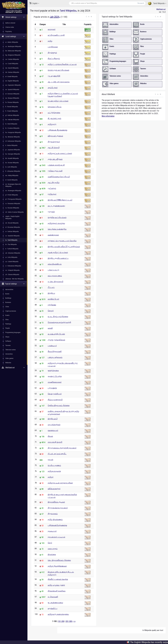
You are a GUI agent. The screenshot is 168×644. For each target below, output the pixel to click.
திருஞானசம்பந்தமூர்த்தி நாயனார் (62, 448)
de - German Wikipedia (12, 72)
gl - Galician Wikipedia (12, 115)
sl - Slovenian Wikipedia (13, 227)
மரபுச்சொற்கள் (54, 425)
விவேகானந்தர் (54, 489)
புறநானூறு (52, 388)
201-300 (69, 621)
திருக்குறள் (52, 53)
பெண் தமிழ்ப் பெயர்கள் (58, 101)
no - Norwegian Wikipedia (13, 191)
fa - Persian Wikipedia (12, 102)
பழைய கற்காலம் (55, 357)
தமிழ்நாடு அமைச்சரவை (58, 614)
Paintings (8, 324)
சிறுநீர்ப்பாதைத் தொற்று (58, 579)
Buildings (8, 298)
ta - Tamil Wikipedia (11, 240)
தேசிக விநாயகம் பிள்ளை (59, 405)
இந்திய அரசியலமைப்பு (58, 258)
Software (8, 341)
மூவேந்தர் (52, 194)
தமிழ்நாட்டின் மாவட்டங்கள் (60, 153)
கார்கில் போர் (53, 299)
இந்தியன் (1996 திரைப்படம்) (60, 200)
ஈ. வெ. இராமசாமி (55, 282)
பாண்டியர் (52, 346)
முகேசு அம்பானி (55, 171)
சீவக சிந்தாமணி (55, 351)
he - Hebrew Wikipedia (12, 120)
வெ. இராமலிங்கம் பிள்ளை (59, 560)
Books (7, 294)
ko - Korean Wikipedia (12, 163)
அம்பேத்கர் (53, 88)
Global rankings (13, 17)
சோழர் (51, 311)
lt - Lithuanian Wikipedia (13, 171)
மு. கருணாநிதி (54, 76)
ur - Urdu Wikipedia (11, 257)
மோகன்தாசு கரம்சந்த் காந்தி (59, 322)
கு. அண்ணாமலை (55, 603)
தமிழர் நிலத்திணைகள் (57, 566)
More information (108, 116)
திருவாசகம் (53, 514)
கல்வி (50, 328)
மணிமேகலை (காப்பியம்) (59, 177)
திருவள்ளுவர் (54, 142)
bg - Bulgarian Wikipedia (13, 55)
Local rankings (13, 36)
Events (7, 315)
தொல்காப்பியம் (55, 107)
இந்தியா (51, 293)
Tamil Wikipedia (157, 4)
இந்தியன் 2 (53, 419)
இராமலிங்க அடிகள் (56, 502)
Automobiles (9, 289)
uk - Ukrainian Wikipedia (13, 253)
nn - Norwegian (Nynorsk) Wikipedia (13, 185)
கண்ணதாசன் (53, 235)
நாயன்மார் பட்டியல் (56, 537)
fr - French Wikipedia (12, 111)
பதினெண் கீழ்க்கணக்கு (58, 130)
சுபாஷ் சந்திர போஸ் (56, 334)
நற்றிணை (52, 305)
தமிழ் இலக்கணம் (55, 519)
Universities (9, 354)
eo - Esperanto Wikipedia (13, 85)
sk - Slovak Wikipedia (12, 223)
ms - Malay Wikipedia (12, 175)
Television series (10, 350)
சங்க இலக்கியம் (55, 264)
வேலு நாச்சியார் (55, 394)
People (8, 328)
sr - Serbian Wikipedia (12, 231)
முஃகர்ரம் (52, 188)
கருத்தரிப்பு (53, 608)
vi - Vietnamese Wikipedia (13, 266)
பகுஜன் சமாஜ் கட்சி (56, 165)
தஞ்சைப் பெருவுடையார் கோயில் (62, 241)
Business (8, 302)
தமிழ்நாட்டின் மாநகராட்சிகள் (60, 483)
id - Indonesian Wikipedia (13, 141)
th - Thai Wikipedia (11, 244)
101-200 (61, 621)
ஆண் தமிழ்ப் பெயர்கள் (58, 252)
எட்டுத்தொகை (54, 113)
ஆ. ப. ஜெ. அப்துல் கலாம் (59, 82)
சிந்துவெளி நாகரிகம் (57, 591)
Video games (9, 358)
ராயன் (50, 460)
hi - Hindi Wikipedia (11, 124)
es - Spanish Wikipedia (12, 89)
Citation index (10, 27)
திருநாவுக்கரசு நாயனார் (58, 508)
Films (7, 320)
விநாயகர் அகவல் (55, 136)
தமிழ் (50, 41)
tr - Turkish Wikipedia (12, 249)
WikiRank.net (14, 368)
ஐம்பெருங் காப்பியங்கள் (58, 70)
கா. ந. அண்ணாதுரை (56, 206)
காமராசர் (52, 29)
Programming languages (13, 332)
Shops (7, 337)
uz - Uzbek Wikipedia (12, 262)
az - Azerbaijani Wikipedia (13, 46)
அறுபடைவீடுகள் (55, 159)
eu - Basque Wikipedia (12, 98)
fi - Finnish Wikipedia (12, 107)
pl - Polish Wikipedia (12, 195)
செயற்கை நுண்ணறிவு (57, 229)
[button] (86, 17)
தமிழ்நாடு (52, 124)
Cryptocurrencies (11, 311)
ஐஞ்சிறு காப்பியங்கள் (57, 217)
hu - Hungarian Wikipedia (13, 132)
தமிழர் (51, 477)
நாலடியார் (52, 531)
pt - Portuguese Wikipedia (13, 199)
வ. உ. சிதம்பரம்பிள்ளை (58, 316)
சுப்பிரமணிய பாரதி (56, 35)
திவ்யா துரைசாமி (55, 400)
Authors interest (10, 23)
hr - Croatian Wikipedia (12, 128)
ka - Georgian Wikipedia (13, 154)
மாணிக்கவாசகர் (55, 382)
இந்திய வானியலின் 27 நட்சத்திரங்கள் (64, 247)
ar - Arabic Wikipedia (12, 42)
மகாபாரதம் (53, 549)
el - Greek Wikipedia (11, 77)
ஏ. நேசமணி (53, 597)
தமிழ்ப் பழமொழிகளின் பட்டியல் (62, 64)
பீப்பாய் (51, 287)
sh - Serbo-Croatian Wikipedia (14, 212)
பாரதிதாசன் (53, 47)
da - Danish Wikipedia (12, 68)
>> (75, 621)
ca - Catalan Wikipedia (12, 59)
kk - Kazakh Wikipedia (12, 158)
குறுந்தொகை (53, 370)
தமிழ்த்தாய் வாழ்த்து (56, 223)
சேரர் (50, 543)
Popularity (9, 31)
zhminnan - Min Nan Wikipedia (14, 279)
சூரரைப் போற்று (55, 376)
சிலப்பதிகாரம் (54, 58)
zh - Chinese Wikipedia (12, 274)
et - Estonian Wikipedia (12, 94)
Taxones (8, 345)
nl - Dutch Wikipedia (11, 180)
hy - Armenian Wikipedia (13, 137)
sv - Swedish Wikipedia (12, 236)
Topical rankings (13, 284)
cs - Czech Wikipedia (12, 64)
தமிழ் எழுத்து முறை (56, 585)
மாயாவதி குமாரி (55, 442)
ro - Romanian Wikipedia (13, 204)
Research (141, 3)
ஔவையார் (53, 430)
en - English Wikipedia (12, 81)
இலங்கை (52, 554)
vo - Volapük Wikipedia (12, 270)
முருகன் (51, 212)
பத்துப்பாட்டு (53, 270)
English (34, 3)
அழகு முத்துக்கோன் (56, 340)
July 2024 (55, 17)
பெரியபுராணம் (54, 465)
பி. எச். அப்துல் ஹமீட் (57, 454)
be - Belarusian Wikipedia (13, 51)
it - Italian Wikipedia (11, 145)
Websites (8, 363)
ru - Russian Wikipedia (12, 208)
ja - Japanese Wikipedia (13, 150)
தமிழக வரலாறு (54, 471)
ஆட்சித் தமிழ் (54, 182)
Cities (7, 307)
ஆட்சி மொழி (54, 148)
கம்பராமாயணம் (55, 276)
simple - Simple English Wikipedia (12, 217)
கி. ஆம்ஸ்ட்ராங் (54, 118)
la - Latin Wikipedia (11, 167)
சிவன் (50, 436)
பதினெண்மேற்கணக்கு (57, 525)
